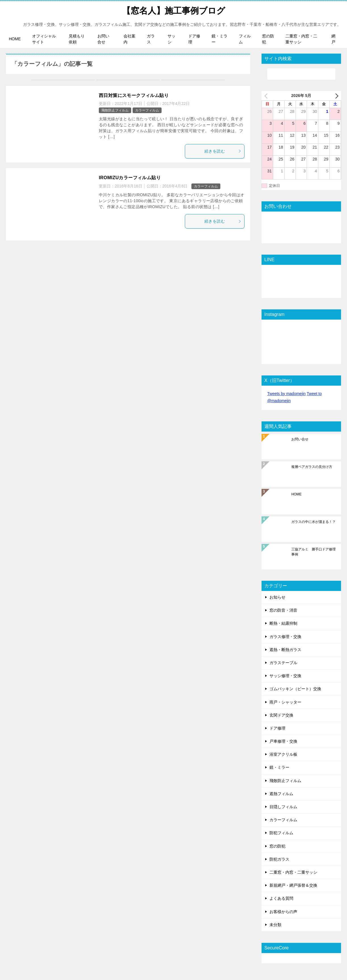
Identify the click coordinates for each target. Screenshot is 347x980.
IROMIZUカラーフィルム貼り (130, 177)
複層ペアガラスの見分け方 (312, 466)
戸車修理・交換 (283, 741)
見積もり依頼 (77, 39)
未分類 (275, 924)
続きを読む (223, 151)
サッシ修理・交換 (285, 675)
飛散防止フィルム (115, 110)
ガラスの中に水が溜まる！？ (313, 521)
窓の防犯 (268, 39)
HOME (15, 39)
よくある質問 (281, 898)
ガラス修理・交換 (285, 636)
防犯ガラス (279, 859)
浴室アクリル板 (283, 754)
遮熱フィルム (281, 793)
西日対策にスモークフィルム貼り (134, 95)
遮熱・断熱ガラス (285, 649)
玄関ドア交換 (281, 715)
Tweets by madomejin (286, 393)
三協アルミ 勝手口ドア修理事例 (313, 552)
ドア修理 (194, 39)
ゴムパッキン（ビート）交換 (295, 688)
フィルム (245, 39)
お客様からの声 (283, 911)
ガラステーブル (283, 662)
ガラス (151, 39)
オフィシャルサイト (44, 39)
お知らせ (277, 597)
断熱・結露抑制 (283, 623)
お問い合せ (103, 39)
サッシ (172, 39)
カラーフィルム (147, 110)
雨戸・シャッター (285, 702)
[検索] (301, 74)
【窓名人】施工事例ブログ (174, 10)
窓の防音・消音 (283, 610)
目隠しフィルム (283, 806)
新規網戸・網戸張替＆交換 (293, 885)
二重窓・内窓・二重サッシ (301, 39)
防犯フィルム (281, 833)
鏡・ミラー (220, 39)
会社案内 (129, 39)
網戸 (333, 39)
